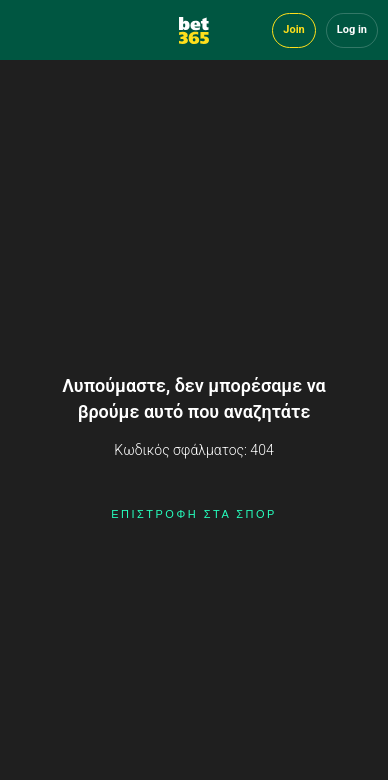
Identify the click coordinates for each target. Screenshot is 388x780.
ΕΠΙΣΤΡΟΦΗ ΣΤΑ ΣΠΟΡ (194, 514)
